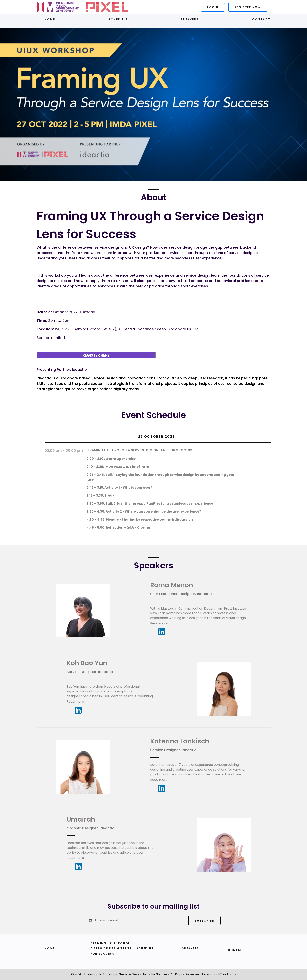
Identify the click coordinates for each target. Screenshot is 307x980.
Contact (261, 19)
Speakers (190, 19)
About (154, 198)
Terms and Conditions (219, 974)
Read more (159, 623)
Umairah (81, 819)
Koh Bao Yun (87, 663)
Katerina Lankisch (180, 741)
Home (50, 19)
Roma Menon (172, 585)
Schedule (118, 19)
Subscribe (204, 921)
